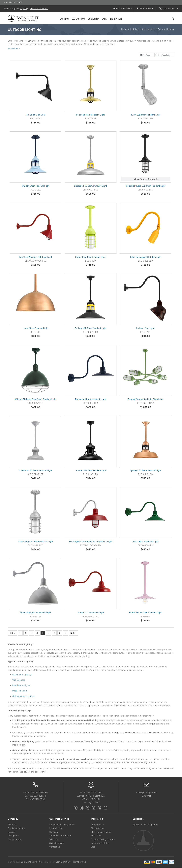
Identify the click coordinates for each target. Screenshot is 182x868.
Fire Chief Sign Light (35, 115)
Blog (93, 847)
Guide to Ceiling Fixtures (103, 840)
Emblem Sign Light (145, 328)
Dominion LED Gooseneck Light (91, 399)
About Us (12, 825)
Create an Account (39, 9)
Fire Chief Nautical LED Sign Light (36, 257)
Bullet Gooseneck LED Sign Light (145, 257)
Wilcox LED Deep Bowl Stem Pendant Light (36, 399)
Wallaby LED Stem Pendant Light (91, 328)
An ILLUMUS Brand (13, 2)
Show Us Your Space (101, 832)
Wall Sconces (19, 680)
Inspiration (116, 19)
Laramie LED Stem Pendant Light (91, 471)
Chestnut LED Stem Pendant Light (36, 471)
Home (124, 29)
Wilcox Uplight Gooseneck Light (36, 613)
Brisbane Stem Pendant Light (91, 115)
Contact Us (55, 847)
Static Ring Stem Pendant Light (91, 257)
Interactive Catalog (100, 843)
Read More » (14, 49)
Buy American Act (16, 828)
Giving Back (13, 836)
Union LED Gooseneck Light (91, 613)
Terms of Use (79, 862)
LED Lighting (78, 19)
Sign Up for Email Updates (145, 825)
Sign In (24, 9)
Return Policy (56, 828)
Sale (104, 19)
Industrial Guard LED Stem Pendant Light (145, 186)
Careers (12, 832)
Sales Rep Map (57, 843)
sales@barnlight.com (146, 793)
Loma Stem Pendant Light (35, 328)
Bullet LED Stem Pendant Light (145, 115)
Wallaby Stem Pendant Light (36, 186)
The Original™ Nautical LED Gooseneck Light (91, 542)
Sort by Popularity (164, 55)
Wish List (54, 840)
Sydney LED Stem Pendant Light (146, 471)
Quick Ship (93, 19)
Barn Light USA (63, 862)
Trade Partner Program (61, 836)
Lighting (64, 19)
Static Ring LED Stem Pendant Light (36, 542)
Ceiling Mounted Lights (23, 696)
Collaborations (15, 840)
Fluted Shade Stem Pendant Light (146, 613)
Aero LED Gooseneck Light (145, 542)
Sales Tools (97, 836)
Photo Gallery (97, 825)
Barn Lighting (148, 29)
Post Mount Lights (21, 685)
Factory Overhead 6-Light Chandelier (145, 399)
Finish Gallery (98, 828)
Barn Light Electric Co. (32, 862)
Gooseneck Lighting (22, 675)
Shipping (54, 832)
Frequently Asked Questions (63, 825)
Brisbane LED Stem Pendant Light (90, 186)
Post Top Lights (20, 691)
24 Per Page (146, 55)
